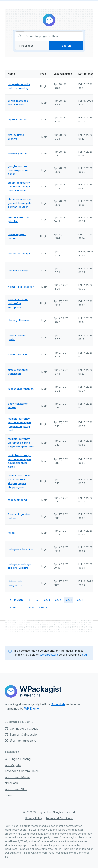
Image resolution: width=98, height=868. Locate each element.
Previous (18, 600)
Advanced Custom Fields (22, 771)
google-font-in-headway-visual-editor (18, 170)
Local (8, 795)
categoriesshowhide (20, 549)
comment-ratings (18, 270)
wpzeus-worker (18, 119)
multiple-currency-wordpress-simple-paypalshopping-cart (21, 443)
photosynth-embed (20, 320)
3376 (13, 608)
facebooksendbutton (21, 389)
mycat (12, 533)
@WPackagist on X (20, 741)
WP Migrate (13, 765)
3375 (80, 600)
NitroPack (11, 783)
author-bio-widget (19, 253)
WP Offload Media (17, 777)
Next (41, 608)
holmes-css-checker (21, 287)
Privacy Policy (34, 818)
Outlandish (58, 704)
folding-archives (18, 354)
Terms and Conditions (59, 818)
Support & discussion (22, 734)
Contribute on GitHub (21, 729)
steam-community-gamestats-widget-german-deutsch (20, 203)
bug (84, 655)
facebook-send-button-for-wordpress (18, 303)
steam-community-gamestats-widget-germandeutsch (20, 187)
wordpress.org (49, 655)
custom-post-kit (18, 154)
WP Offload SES (16, 789)
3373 (58, 600)
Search (66, 46)
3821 (31, 608)
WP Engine (32, 708)
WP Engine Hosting (18, 759)
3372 (47, 600)
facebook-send (17, 500)
